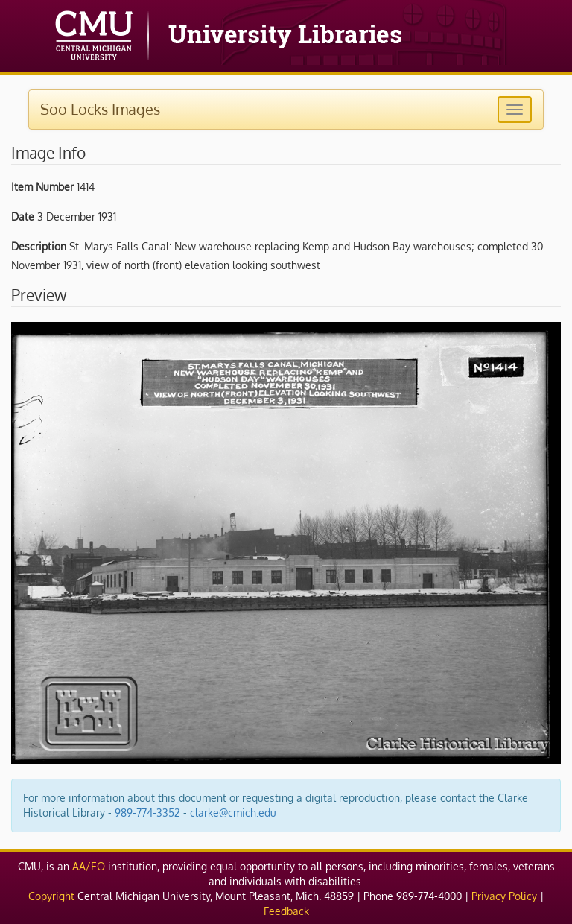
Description (39, 246)
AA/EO (89, 866)
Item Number (42, 187)
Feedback (286, 911)
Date (23, 216)
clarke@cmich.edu (233, 813)
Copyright (51, 896)
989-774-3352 (147, 813)
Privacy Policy (504, 896)
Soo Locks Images (100, 109)
